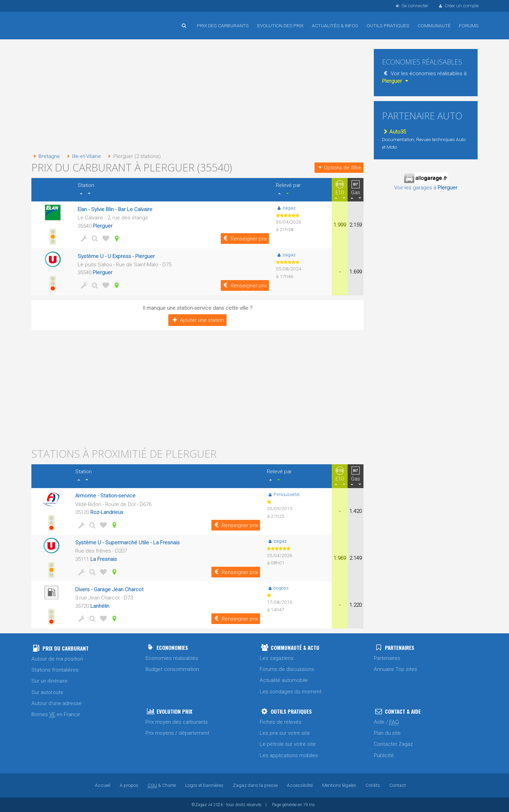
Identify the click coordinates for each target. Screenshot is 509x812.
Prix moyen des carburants (177, 722)
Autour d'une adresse (57, 703)
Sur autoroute (47, 692)
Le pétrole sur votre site (288, 744)
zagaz (286, 208)
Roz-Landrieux (107, 512)
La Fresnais (104, 559)
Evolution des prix (280, 26)
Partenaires (387, 658)
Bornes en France (56, 715)
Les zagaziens (277, 658)
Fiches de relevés (281, 722)
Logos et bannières (204, 785)
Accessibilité (300, 785)
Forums (469, 26)
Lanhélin (100, 606)
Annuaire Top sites (396, 669)
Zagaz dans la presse (255, 785)
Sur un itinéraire (49, 681)
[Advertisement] (197, 97)
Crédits (373, 785)
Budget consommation (172, 669)
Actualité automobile (284, 680)
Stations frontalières (55, 670)
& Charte (162, 785)
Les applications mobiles (289, 755)
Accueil (54, 20)
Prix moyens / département (177, 733)
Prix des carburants (223, 26)
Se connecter (411, 6)
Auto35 (394, 132)
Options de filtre (339, 168)
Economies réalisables (172, 658)
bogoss (278, 588)
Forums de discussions (287, 669)
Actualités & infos (335, 26)
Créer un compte (458, 6)
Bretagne (46, 156)
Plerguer (103, 226)
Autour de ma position (57, 659)
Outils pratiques (388, 26)
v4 (210, 805)
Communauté (434, 26)
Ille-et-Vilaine (83, 156)
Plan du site (387, 733)
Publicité (384, 755)
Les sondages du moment (291, 692)
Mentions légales (339, 785)
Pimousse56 (283, 494)
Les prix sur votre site (285, 733)
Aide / (386, 722)
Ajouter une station (197, 320)
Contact (398, 785)
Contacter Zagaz (393, 744)
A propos (129, 785)
